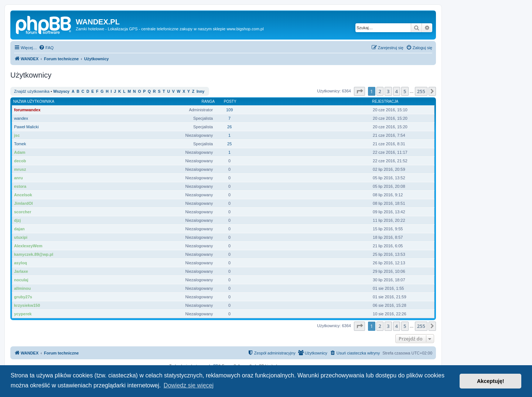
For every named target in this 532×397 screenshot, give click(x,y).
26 (229, 127)
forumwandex (27, 110)
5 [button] (405, 91)
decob (20, 161)
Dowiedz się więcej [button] (189, 385)
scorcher (23, 212)
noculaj (21, 280)
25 (229, 144)
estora (20, 186)
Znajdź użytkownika (32, 91)
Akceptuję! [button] (491, 381)
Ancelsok (23, 195)
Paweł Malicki (26, 127)
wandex (21, 118)
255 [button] (421, 91)
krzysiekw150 (27, 305)
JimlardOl (23, 203)
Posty (230, 101)
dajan (19, 229)
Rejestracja (385, 101)
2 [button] (380, 91)
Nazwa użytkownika (34, 101)
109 (229, 110)
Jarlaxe (21, 271)
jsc (17, 135)
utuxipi (21, 237)
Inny (200, 91)
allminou (22, 288)
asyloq (21, 263)
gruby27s (23, 297)
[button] (359, 91)
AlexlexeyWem (28, 246)
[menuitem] (46, 48)
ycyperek (23, 314)
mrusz (20, 169)
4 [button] (397, 91)
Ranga (208, 101)
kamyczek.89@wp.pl (34, 254)
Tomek (20, 144)
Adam (20, 152)
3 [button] (388, 91)
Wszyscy (61, 91)
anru (18, 178)
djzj (17, 220)
